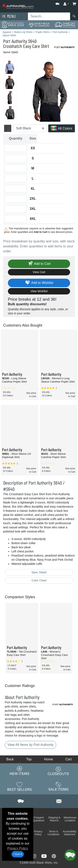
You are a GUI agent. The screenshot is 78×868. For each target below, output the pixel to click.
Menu (9, 16)
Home (49, 759)
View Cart (39, 272)
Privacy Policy (18, 848)
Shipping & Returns (54, 819)
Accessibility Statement (70, 833)
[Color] (30, 128)
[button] (57, 3)
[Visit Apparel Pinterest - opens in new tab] (54, 856)
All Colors (62, 129)
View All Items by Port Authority (30, 745)
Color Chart (39, 580)
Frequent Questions (39, 819)
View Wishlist (39, 291)
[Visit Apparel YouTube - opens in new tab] (45, 856)
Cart (68, 759)
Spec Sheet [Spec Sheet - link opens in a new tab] (39, 572)
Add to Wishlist (39, 283)
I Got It (18, 854)
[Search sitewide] (49, 16)
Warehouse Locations (70, 819)
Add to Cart (39, 264)
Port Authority (15, 41)
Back (10, 759)
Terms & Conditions (54, 833)
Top (29, 759)
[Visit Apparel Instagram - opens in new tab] (35, 856)
